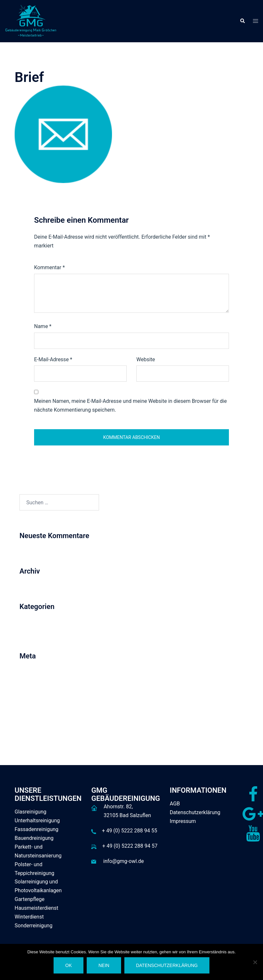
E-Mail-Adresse (53, 359)
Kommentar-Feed (39, 701)
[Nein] (255, 962)
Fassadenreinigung (37, 829)
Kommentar (50, 267)
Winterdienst (29, 917)
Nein (104, 965)
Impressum (183, 821)
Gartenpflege (30, 899)
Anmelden (31, 677)
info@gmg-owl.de (124, 861)
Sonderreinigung (33, 926)
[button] (242, 21)
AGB (175, 804)
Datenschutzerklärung (195, 812)
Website (146, 359)
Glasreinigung (31, 812)
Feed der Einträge (40, 689)
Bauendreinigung (34, 838)
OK (69, 965)
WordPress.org (37, 713)
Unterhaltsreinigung (37, 821)
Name (43, 326)
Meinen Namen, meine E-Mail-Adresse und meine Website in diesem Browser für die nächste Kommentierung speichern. (130, 405)
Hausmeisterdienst (37, 908)
